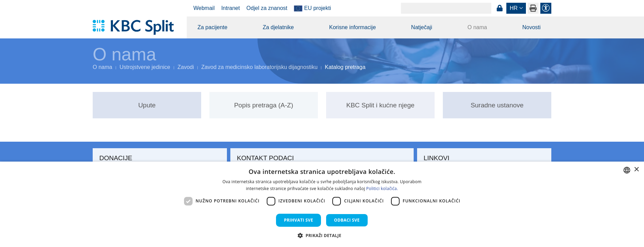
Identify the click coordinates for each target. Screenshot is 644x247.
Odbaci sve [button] (347, 220)
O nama (477, 27)
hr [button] (514, 8)
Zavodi (186, 67)
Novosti (531, 27)
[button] (322, 235)
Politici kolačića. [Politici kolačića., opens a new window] (382, 189)
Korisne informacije (353, 27)
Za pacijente (212, 27)
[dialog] (322, 204)
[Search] (446, 8)
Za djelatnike (278, 27)
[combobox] (627, 170)
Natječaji (422, 27)
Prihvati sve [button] (298, 220)
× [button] (636, 170)
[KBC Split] (136, 27)
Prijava (499, 8)
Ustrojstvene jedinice (145, 67)
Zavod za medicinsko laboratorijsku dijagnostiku (259, 67)
